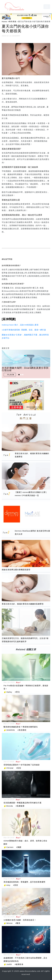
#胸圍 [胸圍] (19, 847)
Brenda (10, 806)
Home (4, 22)
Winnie (9, 923)
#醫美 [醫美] (18, 923)
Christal (10, 768)
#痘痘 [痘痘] (19, 768)
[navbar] (47, 7)
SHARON (11, 730)
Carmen (10, 847)
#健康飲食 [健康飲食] (19, 964)
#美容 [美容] (16, 885)
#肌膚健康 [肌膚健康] (20, 806)
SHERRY (16, 36)
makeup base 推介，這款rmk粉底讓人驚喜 (20, 325)
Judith (9, 964)
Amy (8, 885)
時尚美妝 (13, 22)
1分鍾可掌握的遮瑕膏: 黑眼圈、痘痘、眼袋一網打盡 (24, 330)
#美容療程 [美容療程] (22, 730)
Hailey (9, 692)
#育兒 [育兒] (17, 692)
